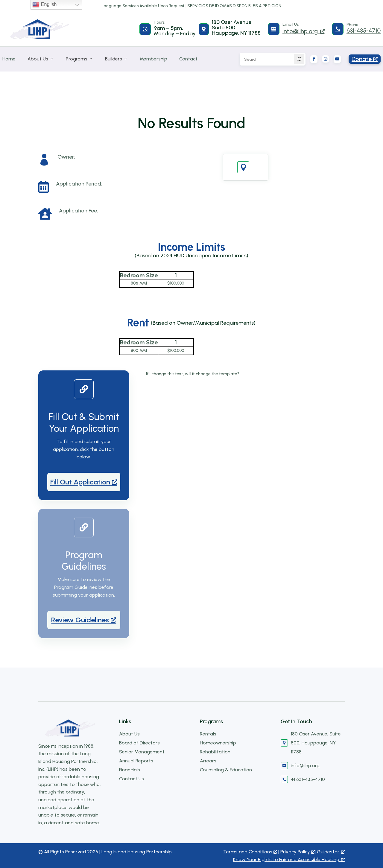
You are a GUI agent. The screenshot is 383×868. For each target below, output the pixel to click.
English (44, 5)
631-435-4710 (364, 31)
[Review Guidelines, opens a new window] (84, 620)
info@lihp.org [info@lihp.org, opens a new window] (304, 31)
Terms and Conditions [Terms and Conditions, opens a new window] (250, 852)
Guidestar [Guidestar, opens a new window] (331, 852)
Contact (188, 59)
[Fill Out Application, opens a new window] (84, 482)
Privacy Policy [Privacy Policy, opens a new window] (297, 852)
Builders (116, 59)
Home (9, 59)
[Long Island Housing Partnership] (40, 29)
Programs (79, 59)
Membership (153, 59)
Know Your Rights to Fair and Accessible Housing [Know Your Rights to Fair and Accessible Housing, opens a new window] (289, 859)
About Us (41, 59)
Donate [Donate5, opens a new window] (365, 59)
